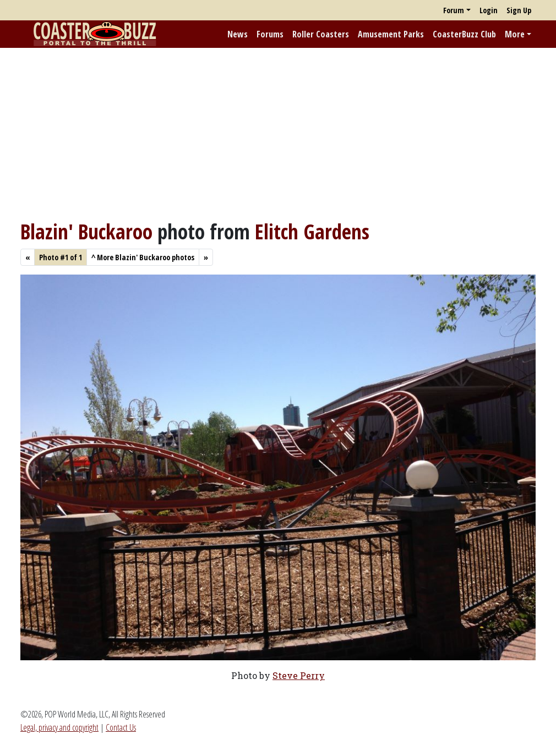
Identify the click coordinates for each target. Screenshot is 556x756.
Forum (454, 10)
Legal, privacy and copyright (59, 727)
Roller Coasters (321, 34)
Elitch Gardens (312, 231)
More (515, 34)
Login (489, 10)
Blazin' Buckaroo (86, 231)
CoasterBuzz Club (464, 34)
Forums (270, 34)
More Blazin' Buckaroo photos (143, 257)
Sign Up (519, 10)
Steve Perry (299, 675)
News (238, 34)
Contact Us (121, 727)
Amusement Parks (391, 34)
